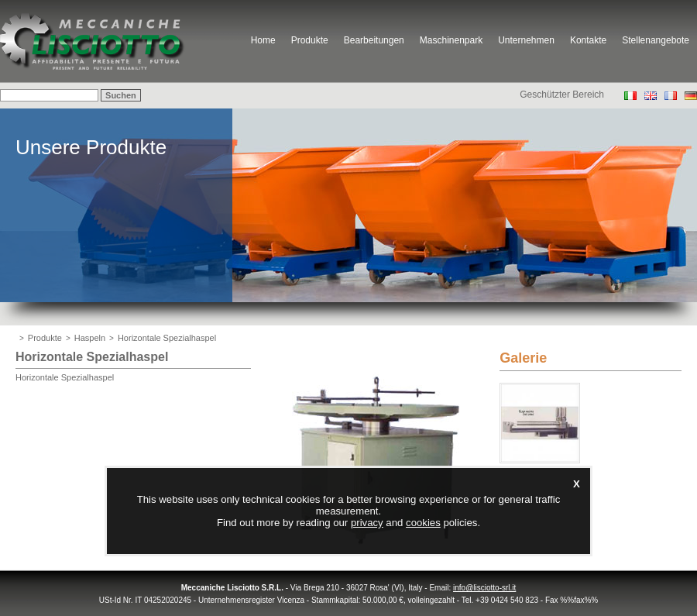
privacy (367, 523)
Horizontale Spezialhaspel (167, 338)
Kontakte (588, 40)
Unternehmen (526, 40)
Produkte (310, 40)
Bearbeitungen (374, 40)
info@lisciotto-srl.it (484, 588)
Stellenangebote (656, 40)
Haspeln (90, 338)
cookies (423, 523)
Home (263, 40)
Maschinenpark (451, 40)
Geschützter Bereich (562, 95)
